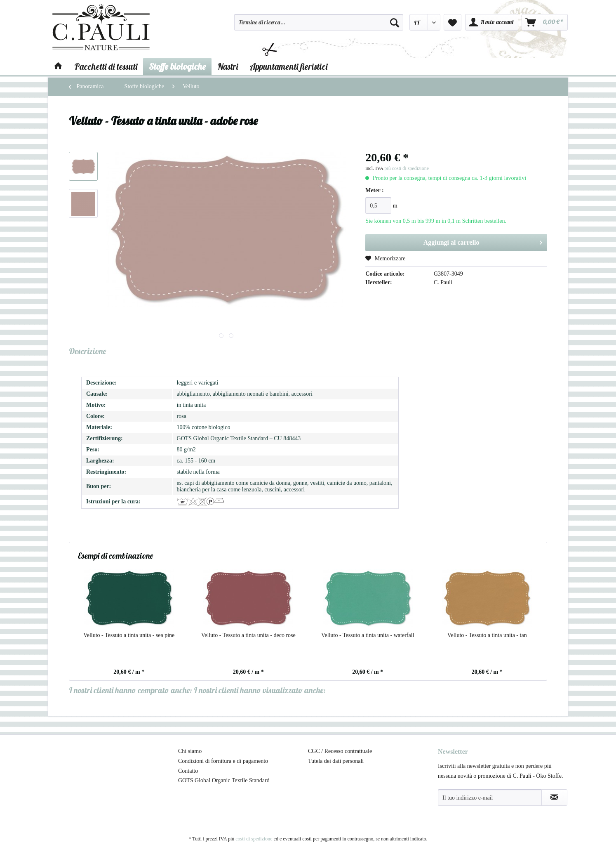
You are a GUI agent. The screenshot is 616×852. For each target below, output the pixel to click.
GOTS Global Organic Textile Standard (224, 780)
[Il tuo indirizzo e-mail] (490, 798)
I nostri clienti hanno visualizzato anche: (260, 690)
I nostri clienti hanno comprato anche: (130, 690)
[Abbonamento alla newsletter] (554, 798)
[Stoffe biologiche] (177, 66)
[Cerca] (395, 22)
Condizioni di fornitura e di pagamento (223, 761)
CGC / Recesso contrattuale (340, 751)
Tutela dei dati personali (336, 761)
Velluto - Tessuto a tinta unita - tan (487, 635)
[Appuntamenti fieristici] (288, 66)
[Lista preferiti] (453, 22)
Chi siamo (190, 751)
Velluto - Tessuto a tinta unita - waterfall (368, 635)
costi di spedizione (254, 839)
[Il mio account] (492, 22)
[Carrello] (545, 22)
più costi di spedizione (407, 168)
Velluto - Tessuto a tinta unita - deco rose (248, 635)
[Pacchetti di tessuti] (106, 66)
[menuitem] (319, 26)
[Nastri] (228, 66)
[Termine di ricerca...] (319, 22)
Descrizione (87, 351)
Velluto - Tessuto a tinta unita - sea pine (129, 635)
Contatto (188, 771)
